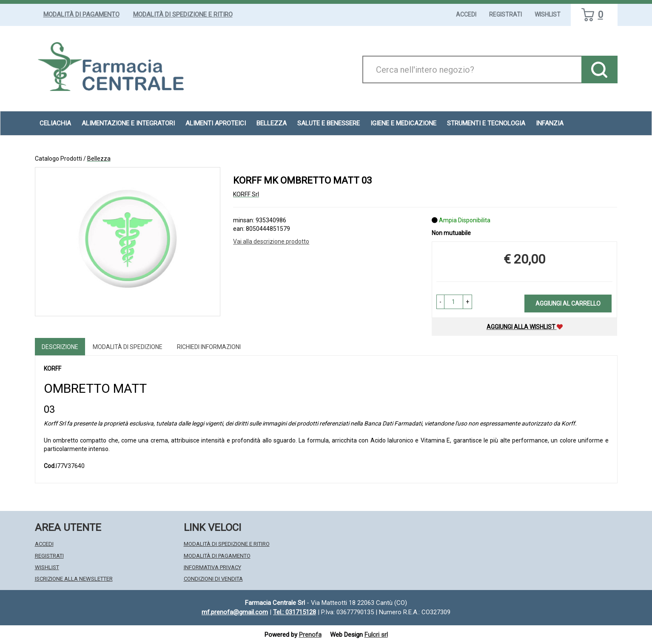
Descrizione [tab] (60, 347)
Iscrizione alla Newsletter (74, 579)
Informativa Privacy (212, 567)
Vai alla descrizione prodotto (271, 241)
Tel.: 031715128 (295, 612)
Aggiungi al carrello (568, 304)
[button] (440, 302)
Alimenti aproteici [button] (216, 123)
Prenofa (310, 635)
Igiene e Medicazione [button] (403, 123)
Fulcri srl (376, 635)
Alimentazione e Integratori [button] (128, 123)
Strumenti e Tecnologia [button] (486, 123)
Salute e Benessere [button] (329, 123)
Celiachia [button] (55, 123)
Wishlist (548, 14)
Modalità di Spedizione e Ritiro (183, 14)
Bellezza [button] (272, 123)
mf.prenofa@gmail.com (235, 612)
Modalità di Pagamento (81, 14)
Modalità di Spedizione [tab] (128, 347)
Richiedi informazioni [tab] (209, 347)
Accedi (466, 14)
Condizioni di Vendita (213, 579)
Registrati (505, 14)
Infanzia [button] (550, 123)
